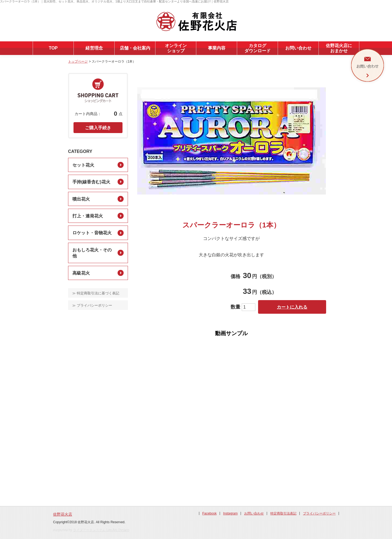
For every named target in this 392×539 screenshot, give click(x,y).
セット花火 (83, 165)
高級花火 (81, 273)
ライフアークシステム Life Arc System (101, 530)
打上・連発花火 (88, 216)
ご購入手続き (98, 128)
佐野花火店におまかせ (339, 48)
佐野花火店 (63, 514)
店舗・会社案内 (135, 48)
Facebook (209, 513)
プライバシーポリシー (319, 513)
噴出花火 (81, 199)
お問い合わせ (298, 48)
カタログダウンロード (258, 48)
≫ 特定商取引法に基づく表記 (96, 293)
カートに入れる (292, 307)
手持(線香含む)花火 (91, 182)
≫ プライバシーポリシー (92, 305)
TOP (53, 48)
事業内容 (217, 48)
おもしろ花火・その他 (92, 253)
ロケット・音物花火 (92, 233)
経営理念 (94, 48)
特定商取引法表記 (283, 513)
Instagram (230, 513)
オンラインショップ (176, 48)
